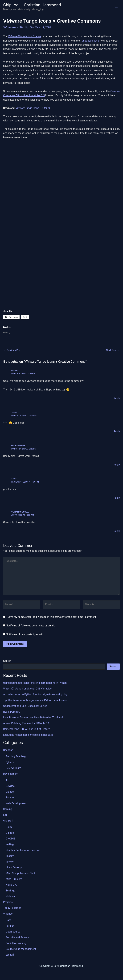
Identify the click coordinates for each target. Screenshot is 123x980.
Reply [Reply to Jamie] (117, 431)
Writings (8, 914)
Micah (14, 370)
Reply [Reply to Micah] (117, 398)
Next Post (113, 350)
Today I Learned (12, 908)
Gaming (8, 809)
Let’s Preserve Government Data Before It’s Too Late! (33, 717)
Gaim (9, 827)
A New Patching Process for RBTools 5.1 (26, 723)
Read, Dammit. (12, 712)
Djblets (10, 762)
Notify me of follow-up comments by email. (30, 626)
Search (7, 661)
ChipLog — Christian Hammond (32, 5)
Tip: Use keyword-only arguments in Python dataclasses (35, 700)
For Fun (10, 926)
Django (10, 792)
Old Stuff (8, 821)
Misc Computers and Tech (21, 873)
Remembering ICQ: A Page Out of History (26, 729)
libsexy (10, 856)
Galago (10, 833)
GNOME (10, 839)
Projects (8, 902)
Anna (14, 479)
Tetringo (10, 891)
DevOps (10, 786)
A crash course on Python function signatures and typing (35, 694)
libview (10, 862)
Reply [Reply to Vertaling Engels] (117, 531)
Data (8, 920)
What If (10, 955)
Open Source (13, 932)
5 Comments (10, 27)
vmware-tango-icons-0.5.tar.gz (33, 108)
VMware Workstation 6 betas (25, 36)
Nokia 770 (12, 885)
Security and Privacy (17, 937)
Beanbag (8, 750)
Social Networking (16, 943)
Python (10, 798)
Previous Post (12, 350)
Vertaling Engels (20, 512)
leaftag (10, 844)
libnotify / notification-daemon (23, 850)
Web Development (16, 803)
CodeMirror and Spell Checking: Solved (25, 706)
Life (5, 815)
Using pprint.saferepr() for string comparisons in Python (35, 683)
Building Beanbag (16, 756)
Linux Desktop (14, 867)
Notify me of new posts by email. (25, 634)
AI (7, 780)
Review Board (13, 768)
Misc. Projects (14, 879)
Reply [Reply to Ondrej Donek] (117, 465)
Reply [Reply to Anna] (117, 498)
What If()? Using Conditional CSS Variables (27, 689)
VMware (10, 896)
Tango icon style (90, 41)
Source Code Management (21, 949)
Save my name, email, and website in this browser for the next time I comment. (52, 617)
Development (11, 774)
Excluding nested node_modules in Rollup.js (28, 735)
